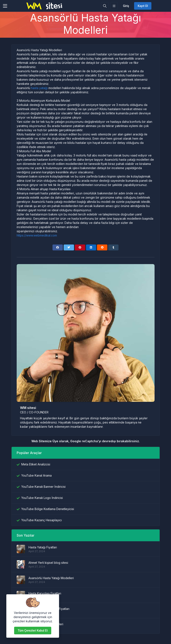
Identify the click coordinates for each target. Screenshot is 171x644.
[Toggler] (5, 6)
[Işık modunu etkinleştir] (114, 6)
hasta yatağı (39, 88)
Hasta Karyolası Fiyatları (45, 593)
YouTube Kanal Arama (36, 475)
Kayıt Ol (143, 6)
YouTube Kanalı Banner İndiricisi (43, 487)
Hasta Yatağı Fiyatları (43, 547)
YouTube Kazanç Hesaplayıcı (42, 520)
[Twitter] (69, 247)
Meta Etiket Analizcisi (36, 464)
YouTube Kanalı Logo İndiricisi (42, 498)
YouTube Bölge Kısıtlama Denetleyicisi (48, 509)
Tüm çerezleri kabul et (33, 631)
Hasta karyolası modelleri (46, 624)
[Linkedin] (91, 247)
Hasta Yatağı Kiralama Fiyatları (49, 609)
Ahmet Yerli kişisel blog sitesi (48, 563)
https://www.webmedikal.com (37, 235)
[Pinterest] (80, 247)
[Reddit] (102, 247)
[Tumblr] (113, 247)
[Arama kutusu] (105, 6)
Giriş (126, 6)
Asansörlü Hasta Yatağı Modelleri (51, 578)
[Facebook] (58, 247)
